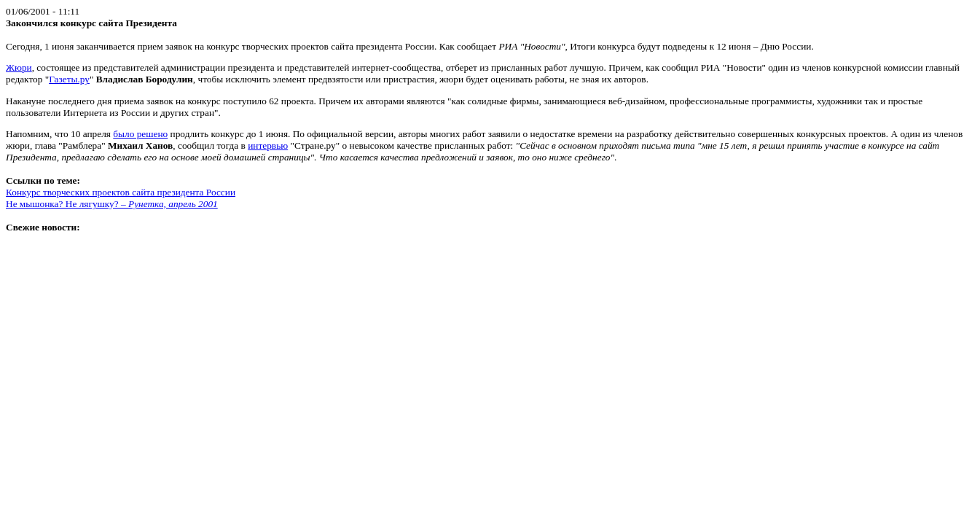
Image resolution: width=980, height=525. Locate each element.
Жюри (19, 67)
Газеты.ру (69, 79)
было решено (140, 134)
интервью (268, 145)
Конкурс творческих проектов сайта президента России (121, 192)
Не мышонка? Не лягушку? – (112, 204)
